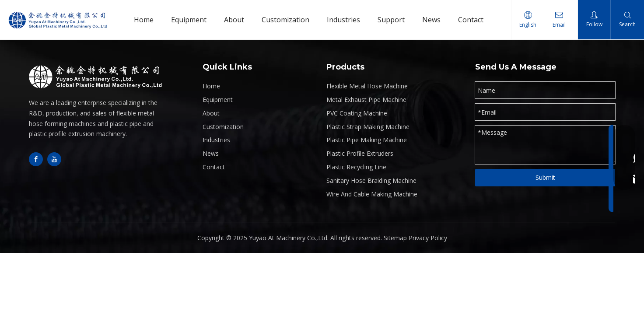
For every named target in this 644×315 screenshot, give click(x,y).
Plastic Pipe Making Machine (367, 140)
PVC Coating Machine (357, 113)
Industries (216, 140)
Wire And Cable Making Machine (372, 194)
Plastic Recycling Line (356, 167)
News (211, 153)
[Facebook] (36, 159)
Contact (214, 167)
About (211, 113)
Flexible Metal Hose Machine (367, 86)
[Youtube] (54, 159)
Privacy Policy (428, 238)
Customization (223, 127)
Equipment (218, 100)
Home (211, 86)
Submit (545, 177)
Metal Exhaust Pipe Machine (366, 100)
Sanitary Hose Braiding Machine (371, 180)
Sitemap (395, 238)
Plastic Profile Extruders (360, 153)
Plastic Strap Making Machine (368, 127)
